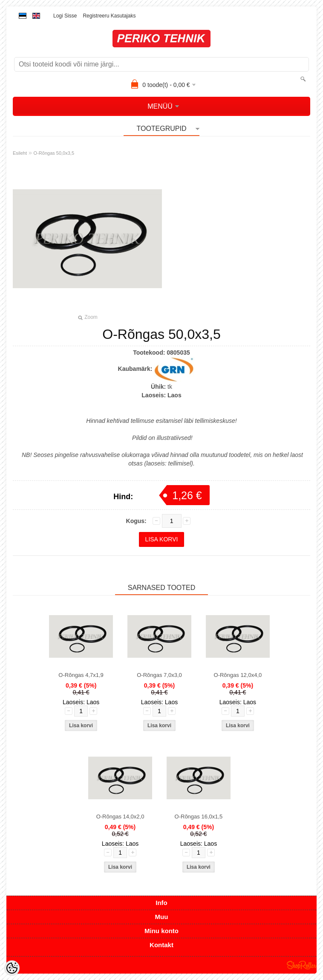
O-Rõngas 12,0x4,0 (238, 675)
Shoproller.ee (302, 965)
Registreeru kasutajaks (109, 16)
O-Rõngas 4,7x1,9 (81, 675)
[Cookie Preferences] (12, 968)
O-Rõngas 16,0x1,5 (199, 817)
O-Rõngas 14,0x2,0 (120, 817)
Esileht (20, 153)
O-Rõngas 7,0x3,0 (159, 675)
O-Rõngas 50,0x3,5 (54, 153)
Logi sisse (65, 16)
